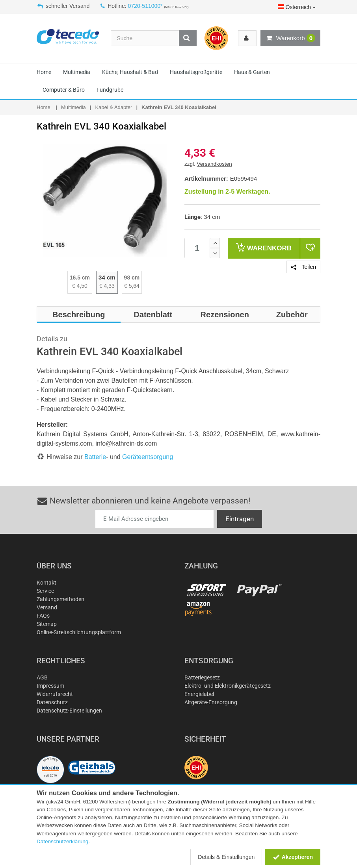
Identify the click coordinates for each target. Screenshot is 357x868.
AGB (42, 677)
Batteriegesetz (202, 677)
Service (45, 591)
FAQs (43, 616)
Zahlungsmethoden (60, 599)
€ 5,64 (132, 286)
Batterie (95, 457)
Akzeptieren (293, 857)
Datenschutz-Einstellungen (69, 711)
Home (44, 72)
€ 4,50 (80, 286)
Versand (47, 607)
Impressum (50, 686)
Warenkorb (290, 38)
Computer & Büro (64, 90)
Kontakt (46, 583)
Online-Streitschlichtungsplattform (79, 632)
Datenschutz (52, 702)
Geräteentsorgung (148, 457)
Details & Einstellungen (226, 857)
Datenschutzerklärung (62, 841)
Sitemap (47, 624)
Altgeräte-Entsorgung (211, 702)
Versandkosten (215, 164)
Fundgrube (110, 90)
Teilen (303, 267)
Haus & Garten (252, 72)
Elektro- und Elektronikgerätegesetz (228, 686)
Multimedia (77, 72)
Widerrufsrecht (55, 694)
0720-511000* (145, 6)
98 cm (132, 278)
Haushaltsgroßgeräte (196, 72)
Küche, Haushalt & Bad (130, 72)
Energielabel (199, 694)
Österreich (297, 7)
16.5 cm (80, 278)
